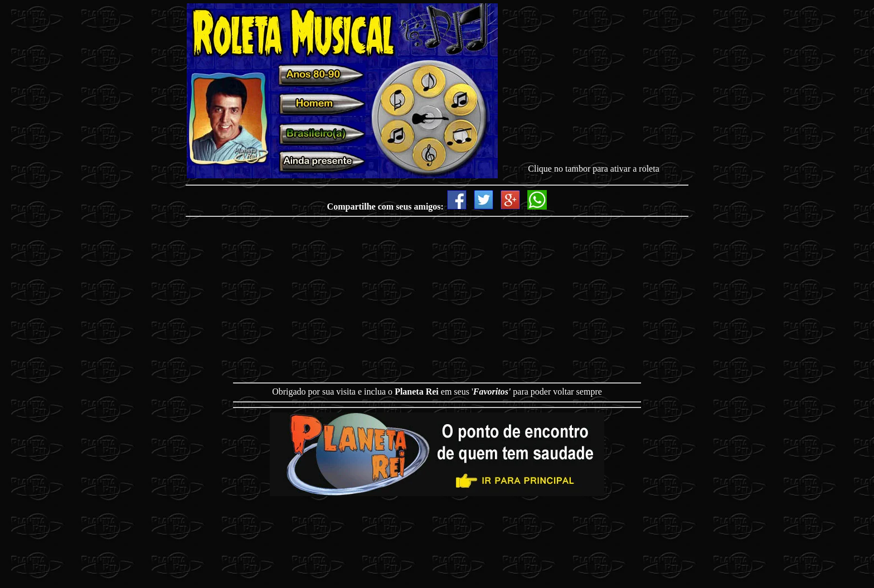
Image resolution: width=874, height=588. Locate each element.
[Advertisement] (594, 86)
